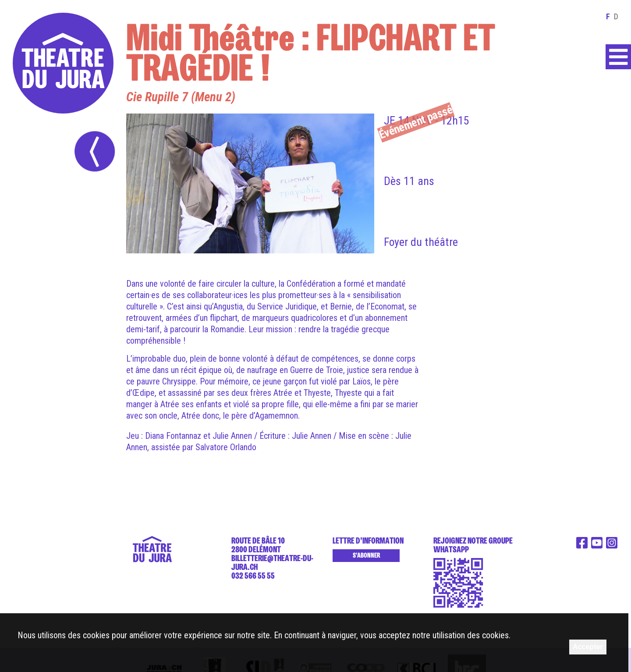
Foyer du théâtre (421, 242)
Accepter (588, 647)
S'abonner (366, 555)
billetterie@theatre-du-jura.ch (272, 562)
